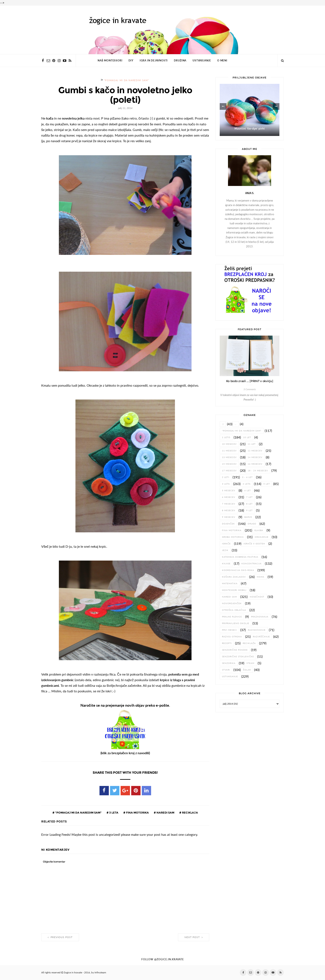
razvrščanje (261, 637)
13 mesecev (229, 457)
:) (223, 424)
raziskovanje (257, 630)
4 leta (247, 484)
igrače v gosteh (254, 544)
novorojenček (232, 603)
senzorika (229, 663)
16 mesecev (255, 464)
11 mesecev (229, 451)
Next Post (194, 937)
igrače (226, 544)
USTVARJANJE (202, 61)
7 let (249, 497)
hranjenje (262, 537)
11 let (252, 444)
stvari (226, 670)
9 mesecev (229, 517)
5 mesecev (229, 491)
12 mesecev (255, 451)
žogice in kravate (73, 973)
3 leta (113, 813)
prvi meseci (229, 630)
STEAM (250, 663)
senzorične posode (235, 650)
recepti (227, 643)
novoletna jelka (73, 118)
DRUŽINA (180, 61)
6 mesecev (229, 497)
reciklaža (190, 813)
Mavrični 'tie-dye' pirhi (250, 129)
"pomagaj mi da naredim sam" (127, 80)
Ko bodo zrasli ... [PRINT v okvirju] (250, 381)
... (236, 424)
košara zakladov (234, 577)
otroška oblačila (234, 610)
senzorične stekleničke (238, 657)
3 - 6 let (247, 477)
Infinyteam (100, 973)
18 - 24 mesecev (258, 471)
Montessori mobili (234, 590)
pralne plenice (232, 617)
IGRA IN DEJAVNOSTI (154, 61)
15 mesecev (229, 464)
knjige (226, 564)
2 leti (226, 477)
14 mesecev (255, 457)
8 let (249, 504)
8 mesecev (229, 510)
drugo (252, 524)
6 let (248, 491)
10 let (247, 437)
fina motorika (137, 813)
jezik (225, 550)
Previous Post (60, 937)
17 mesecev (229, 471)
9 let (249, 510)
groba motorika (233, 537)
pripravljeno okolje (236, 623)
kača (50, 118)
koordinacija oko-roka (238, 570)
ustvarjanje (230, 676)
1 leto (226, 437)
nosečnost (257, 597)
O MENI (222, 61)
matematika (230, 583)
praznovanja (260, 617)
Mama (261, 577)
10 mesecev (229, 444)
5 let (267, 484)
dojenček (228, 524)
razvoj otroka (232, 637)
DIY (131, 61)
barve (248, 517)
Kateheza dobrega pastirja (240, 557)
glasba (259, 530)
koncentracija (252, 564)
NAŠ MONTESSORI (110, 61)
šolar (247, 670)
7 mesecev (229, 504)
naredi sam (165, 813)
